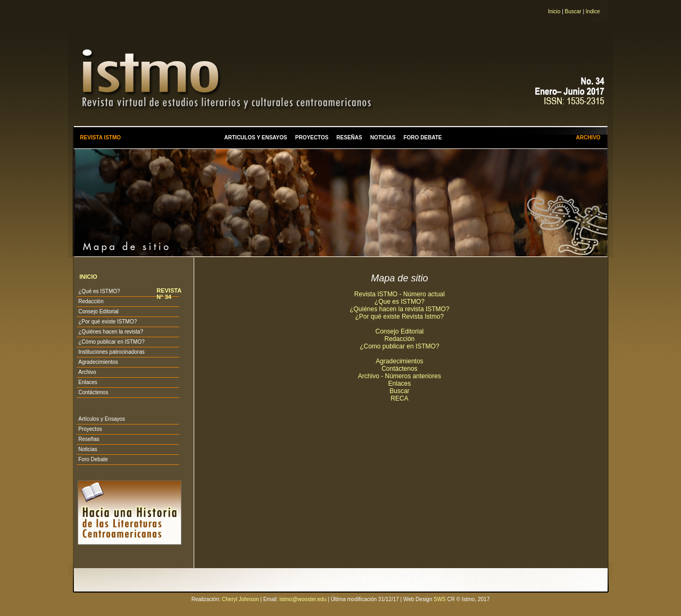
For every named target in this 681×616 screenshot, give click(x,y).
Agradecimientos (98, 362)
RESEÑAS (349, 138)
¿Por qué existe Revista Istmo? (400, 317)
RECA (399, 398)
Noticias (88, 449)
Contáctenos (93, 392)
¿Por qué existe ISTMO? (107, 322)
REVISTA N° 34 (169, 294)
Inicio (554, 11)
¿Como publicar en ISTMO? (399, 346)
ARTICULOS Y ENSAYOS (256, 138)
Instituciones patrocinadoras (111, 352)
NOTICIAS (383, 138)
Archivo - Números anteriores (400, 376)
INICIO (88, 277)
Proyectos (90, 429)
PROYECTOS (312, 138)
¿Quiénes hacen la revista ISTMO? (399, 309)
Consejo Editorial (98, 311)
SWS (440, 599)
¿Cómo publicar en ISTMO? (111, 342)
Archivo (87, 372)
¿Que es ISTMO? (400, 302)
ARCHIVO (588, 138)
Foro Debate (93, 459)
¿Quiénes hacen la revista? (111, 332)
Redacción (91, 301)
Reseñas (89, 439)
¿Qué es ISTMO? (99, 291)
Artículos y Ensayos (102, 419)
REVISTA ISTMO (100, 138)
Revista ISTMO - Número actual (400, 294)
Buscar (573, 11)
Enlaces (88, 382)
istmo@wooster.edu (303, 599)
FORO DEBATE (422, 138)
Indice (593, 11)
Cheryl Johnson (240, 599)
